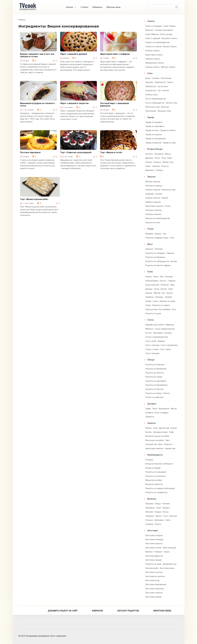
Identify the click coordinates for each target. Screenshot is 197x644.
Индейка (149, 234)
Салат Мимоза (152, 34)
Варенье (149, 552)
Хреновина (158, 333)
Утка (172, 238)
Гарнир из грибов (168, 130)
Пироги (158, 516)
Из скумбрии (165, 309)
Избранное (97, 7)
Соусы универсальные (165, 329)
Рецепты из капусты (155, 373)
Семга (148, 305)
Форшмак (150, 194)
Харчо (170, 82)
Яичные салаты (170, 47)
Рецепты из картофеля (156, 381)
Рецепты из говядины (155, 253)
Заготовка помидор (154, 539)
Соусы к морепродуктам (157, 337)
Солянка (156, 78)
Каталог (70, 7)
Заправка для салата (155, 325)
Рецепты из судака (161, 305)
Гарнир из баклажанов (155, 139)
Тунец (156, 277)
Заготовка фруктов (154, 556)
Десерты (152, 404)
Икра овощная (169, 548)
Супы (150, 73)
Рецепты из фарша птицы (157, 238)
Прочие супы (171, 103)
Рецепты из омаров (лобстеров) (160, 488)
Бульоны (165, 107)
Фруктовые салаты (154, 55)
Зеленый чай (151, 444)
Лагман (166, 162)
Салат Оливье (169, 26)
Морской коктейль (154, 480)
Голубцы (159, 170)
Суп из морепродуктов (156, 99)
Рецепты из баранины (155, 257)
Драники (149, 158)
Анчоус (164, 289)
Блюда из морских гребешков (159, 464)
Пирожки (149, 504)
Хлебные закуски (153, 214)
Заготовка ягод (152, 580)
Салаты (151, 21)
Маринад (170, 325)
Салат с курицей (153, 38)
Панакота (150, 417)
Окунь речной (151, 309)
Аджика (161, 341)
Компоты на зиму (153, 564)
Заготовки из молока (155, 576)
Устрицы (149, 460)
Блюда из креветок (154, 484)
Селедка (169, 277)
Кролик (174, 261)
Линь (172, 285)
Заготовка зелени (153, 548)
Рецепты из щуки (153, 313)
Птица (150, 229)
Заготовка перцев (153, 560)
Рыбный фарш (152, 281)
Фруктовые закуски (154, 206)
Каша (170, 158)
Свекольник (151, 111)
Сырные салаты (152, 67)
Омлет (148, 166)
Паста (157, 158)
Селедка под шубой (164, 30)
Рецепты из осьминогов (156, 492)
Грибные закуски (153, 202)
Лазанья (157, 162)
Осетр (157, 289)
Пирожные (150, 508)
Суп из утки (163, 86)
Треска (170, 293)
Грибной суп (151, 86)
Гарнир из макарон (154, 122)
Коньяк (174, 428)
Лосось (163, 281)
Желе (155, 409)
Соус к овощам (152, 345)
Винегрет (149, 30)
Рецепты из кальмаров (156, 472)
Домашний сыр (170, 564)
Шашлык (149, 249)
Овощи (151, 360)
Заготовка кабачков (155, 589)
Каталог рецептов (128, 611)
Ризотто (165, 166)
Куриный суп (160, 82)
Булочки (173, 516)
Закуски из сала (153, 222)
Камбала (149, 297)
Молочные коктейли (154, 440)
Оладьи (158, 512)
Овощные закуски (154, 210)
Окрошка (149, 82)
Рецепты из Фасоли (154, 389)
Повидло (158, 552)
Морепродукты (155, 455)
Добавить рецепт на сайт (63, 611)
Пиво (167, 440)
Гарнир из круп (169, 143)
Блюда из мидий (153, 468)
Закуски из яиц (169, 190)
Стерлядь (159, 297)
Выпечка (152, 499)
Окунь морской (152, 285)
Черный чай (170, 448)
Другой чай (164, 428)
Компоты (168, 444)
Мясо (150, 244)
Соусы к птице (152, 349)
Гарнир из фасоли (153, 143)
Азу (172, 162)
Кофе (171, 432)
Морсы (148, 428)
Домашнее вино (160, 432)
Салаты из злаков (153, 47)
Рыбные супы (151, 95)
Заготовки (153, 530)
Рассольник (166, 78)
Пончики (166, 504)
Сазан (155, 301)
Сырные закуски (153, 198)
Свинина (170, 253)
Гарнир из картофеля (155, 126)
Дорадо (149, 289)
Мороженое (164, 409)
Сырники (149, 524)
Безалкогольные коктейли (157, 436)
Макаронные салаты (155, 63)
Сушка (167, 552)
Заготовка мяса (167, 568)
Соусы (151, 320)
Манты (168, 154)
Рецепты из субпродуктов (157, 261)
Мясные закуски (153, 182)
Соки (155, 428)
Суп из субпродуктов (155, 103)
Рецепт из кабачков (154, 397)
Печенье (149, 520)
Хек (163, 293)
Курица (158, 234)
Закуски (151, 177)
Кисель (149, 432)
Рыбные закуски (153, 190)
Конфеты (149, 413)
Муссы (174, 409)
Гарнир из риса (152, 130)
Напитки (151, 423)
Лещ (162, 277)
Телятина (159, 249)
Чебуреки (150, 516)
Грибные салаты (153, 59)
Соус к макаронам (169, 345)
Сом (174, 309)
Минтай (157, 293)
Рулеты (158, 524)
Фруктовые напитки (154, 448)
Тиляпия (168, 297)
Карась (149, 277)
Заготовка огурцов (154, 535)
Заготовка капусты (154, 544)
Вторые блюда (155, 149)
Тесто (166, 516)
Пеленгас (165, 285)
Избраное (98, 611)
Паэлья (149, 162)
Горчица (168, 333)
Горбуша (171, 281)
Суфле (148, 409)
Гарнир (151, 117)
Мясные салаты (168, 67)
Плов (164, 158)
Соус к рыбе (151, 341)
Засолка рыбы (152, 568)
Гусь (164, 234)
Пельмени (159, 154)
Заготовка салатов (154, 593)
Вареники (150, 170)
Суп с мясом (163, 90)
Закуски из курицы (154, 186)
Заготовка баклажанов (156, 584)
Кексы (166, 512)
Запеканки (159, 520)
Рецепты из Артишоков (156, 369)
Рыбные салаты (153, 51)
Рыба (150, 272)
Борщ (148, 78)
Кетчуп (148, 333)
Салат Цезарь (166, 34)
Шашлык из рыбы (167, 301)
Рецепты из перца (154, 393)
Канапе (165, 198)
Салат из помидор (154, 26)
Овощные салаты (169, 38)
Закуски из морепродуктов (158, 218)
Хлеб (159, 508)
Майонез (149, 329)
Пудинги (166, 508)
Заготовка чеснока (154, 572)
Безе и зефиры (162, 413)
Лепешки (149, 512)
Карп (171, 289)
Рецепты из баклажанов (156, 385)
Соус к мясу (165, 349)
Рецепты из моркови (155, 365)
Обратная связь (113, 7)
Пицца (158, 504)
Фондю (159, 194)
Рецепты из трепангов (155, 476)
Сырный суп (151, 90)
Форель (149, 293)
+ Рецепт (84, 7)
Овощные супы (164, 111)
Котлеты (149, 154)
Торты (168, 520)
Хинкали (156, 166)
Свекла (166, 393)
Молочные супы (153, 107)
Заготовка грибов (153, 597)
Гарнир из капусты (154, 135)
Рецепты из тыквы (154, 377)
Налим (148, 301)
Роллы (168, 206)
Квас (160, 444)
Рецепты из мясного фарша (158, 265)
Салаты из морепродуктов (157, 42)
